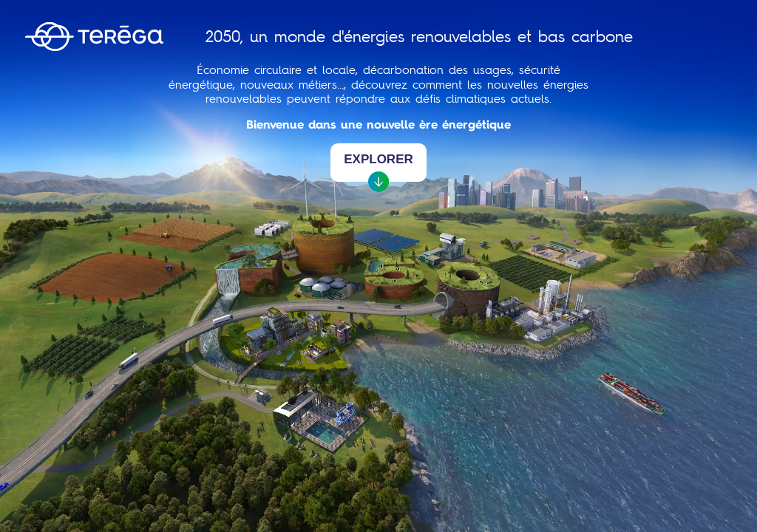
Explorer (378, 167)
